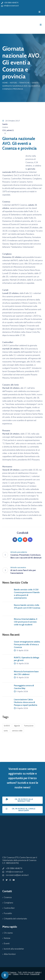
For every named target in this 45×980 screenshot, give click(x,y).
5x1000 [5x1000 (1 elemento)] (7, 726)
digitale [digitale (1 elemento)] (17, 726)
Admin (38, 972)
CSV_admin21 (8, 130)
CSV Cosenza (11, 972)
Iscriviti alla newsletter (14, 949)
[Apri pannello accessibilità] (5, 975)
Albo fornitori (10, 954)
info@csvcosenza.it (11, 6)
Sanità (35, 83)
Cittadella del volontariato (15, 919)
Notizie (13, 83)
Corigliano (8, 903)
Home (5, 83)
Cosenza (8, 897)
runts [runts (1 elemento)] (6, 731)
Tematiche (24, 83)
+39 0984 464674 (11, 3)
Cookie (16, 974)
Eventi (7, 944)
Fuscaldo (8, 913)
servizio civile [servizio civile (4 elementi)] (17, 731)
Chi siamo (8, 933)
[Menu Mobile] (39, 12)
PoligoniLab (35, 974)
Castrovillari (9, 908)
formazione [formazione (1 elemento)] (29, 726)
